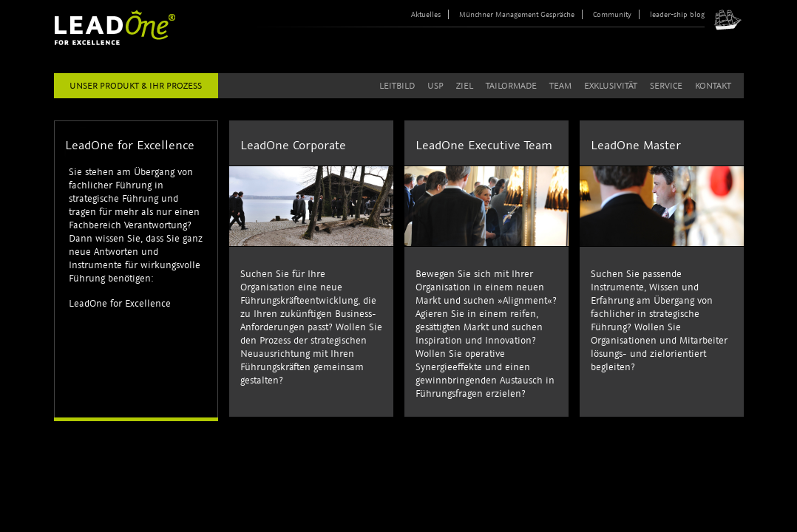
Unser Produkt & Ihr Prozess (136, 86)
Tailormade (511, 86)
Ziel (465, 86)
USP (435, 86)
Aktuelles (426, 14)
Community (612, 14)
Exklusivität (611, 86)
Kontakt (713, 86)
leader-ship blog (677, 14)
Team (560, 86)
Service (666, 86)
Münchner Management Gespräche (517, 14)
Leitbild (397, 86)
